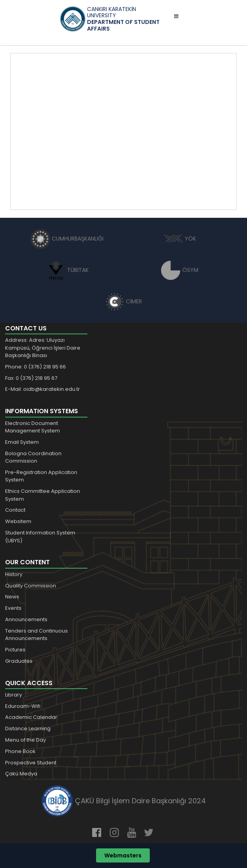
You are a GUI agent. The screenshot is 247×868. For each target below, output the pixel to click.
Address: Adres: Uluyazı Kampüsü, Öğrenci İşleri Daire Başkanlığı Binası (43, 348)
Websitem (18, 521)
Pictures (15, 650)
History (14, 574)
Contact (15, 510)
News (12, 597)
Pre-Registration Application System (41, 476)
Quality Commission (31, 586)
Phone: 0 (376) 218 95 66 (35, 367)
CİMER (123, 301)
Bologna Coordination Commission (33, 457)
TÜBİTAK (67, 270)
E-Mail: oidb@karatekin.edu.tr (43, 389)
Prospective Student (31, 763)
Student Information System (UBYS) (40, 537)
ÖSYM (180, 270)
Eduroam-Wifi (23, 706)
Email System (22, 442)
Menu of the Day (25, 740)
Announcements (26, 619)
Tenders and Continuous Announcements (36, 635)
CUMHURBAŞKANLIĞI (67, 239)
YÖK (180, 239)
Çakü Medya (21, 774)
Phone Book (20, 751)
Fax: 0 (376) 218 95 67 (31, 378)
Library (14, 695)
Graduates (19, 661)
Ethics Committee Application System (43, 495)
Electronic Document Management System (33, 427)
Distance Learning (28, 728)
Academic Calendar (31, 717)
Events (13, 608)
